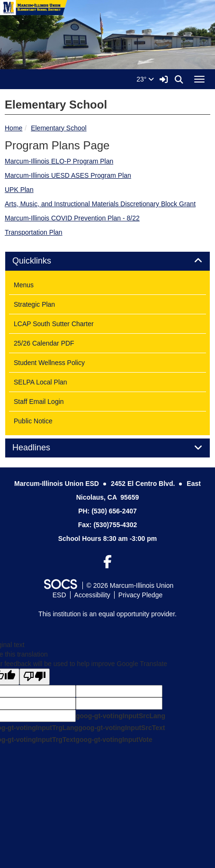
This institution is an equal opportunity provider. (107, 614)
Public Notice (33, 421)
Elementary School (59, 128)
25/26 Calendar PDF (44, 343)
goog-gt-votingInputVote (114, 740)
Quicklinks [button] (42, 261)
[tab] (107, 261)
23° (145, 79)
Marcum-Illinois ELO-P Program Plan (59, 161)
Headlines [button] (42, 448)
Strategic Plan (34, 304)
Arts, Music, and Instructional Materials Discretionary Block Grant (100, 204)
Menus (24, 285)
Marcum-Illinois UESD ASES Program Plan (68, 175)
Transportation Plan (34, 232)
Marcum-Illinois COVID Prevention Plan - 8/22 (72, 218)
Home (13, 128)
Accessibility (92, 595)
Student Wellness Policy (49, 363)
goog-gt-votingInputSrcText (121, 728)
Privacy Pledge (140, 595)
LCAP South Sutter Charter (54, 324)
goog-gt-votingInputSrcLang (121, 716)
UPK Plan (19, 190)
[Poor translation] (35, 677)
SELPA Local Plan (40, 382)
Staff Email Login (39, 402)
